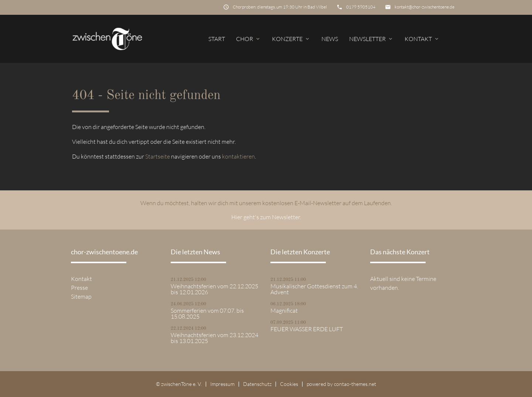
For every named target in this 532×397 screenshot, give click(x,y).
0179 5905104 (361, 7)
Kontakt (422, 39)
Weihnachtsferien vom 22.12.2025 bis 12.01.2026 (214, 289)
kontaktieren (238, 156)
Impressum (222, 384)
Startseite (158, 156)
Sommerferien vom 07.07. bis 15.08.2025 (207, 313)
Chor (248, 39)
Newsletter (371, 39)
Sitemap (81, 296)
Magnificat (284, 311)
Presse (79, 288)
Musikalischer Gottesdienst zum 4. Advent (314, 289)
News (330, 39)
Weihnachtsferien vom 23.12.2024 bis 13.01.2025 (214, 338)
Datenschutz (257, 384)
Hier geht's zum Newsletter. (266, 217)
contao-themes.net (355, 384)
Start (217, 39)
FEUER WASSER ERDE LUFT (307, 329)
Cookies (289, 384)
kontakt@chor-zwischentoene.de (424, 7)
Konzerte (291, 39)
